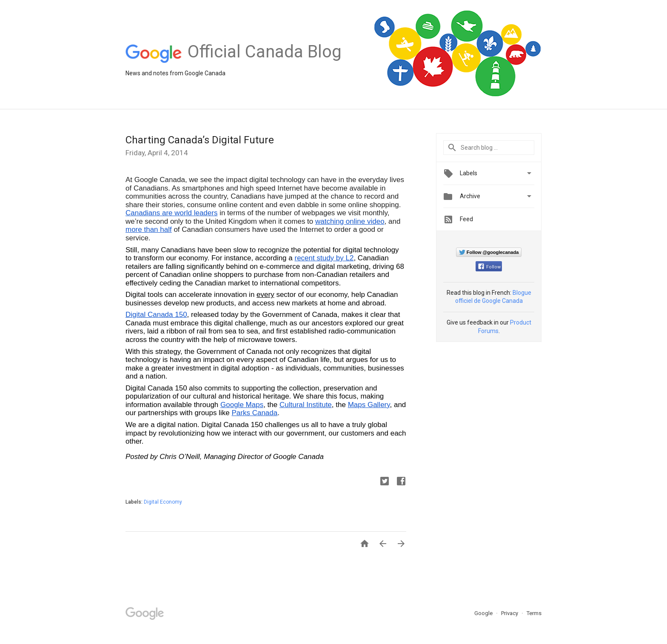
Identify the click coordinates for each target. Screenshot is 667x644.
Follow (489, 267)
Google (484, 613)
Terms (534, 613)
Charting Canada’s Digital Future (200, 140)
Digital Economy (163, 502)
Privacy (510, 613)
